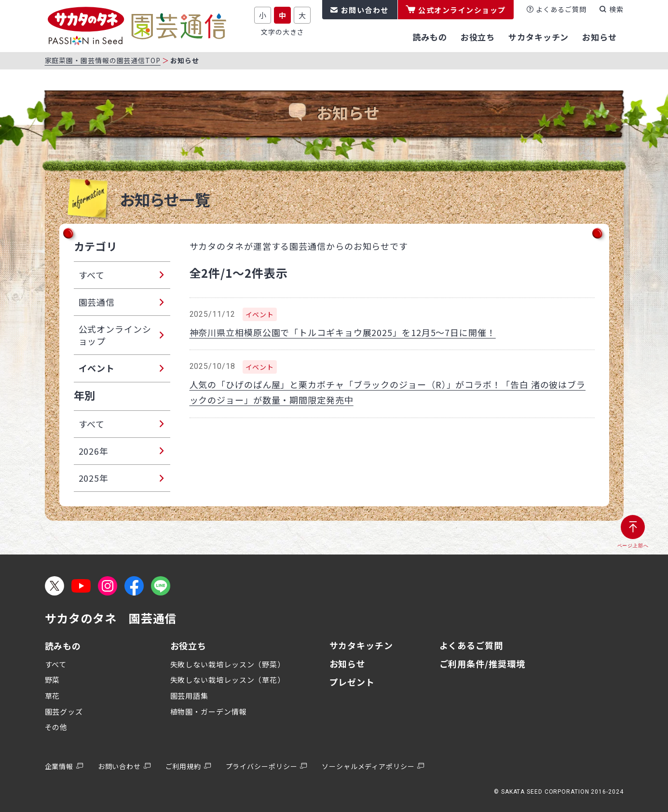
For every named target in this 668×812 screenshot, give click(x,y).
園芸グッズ (64, 711)
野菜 (53, 680)
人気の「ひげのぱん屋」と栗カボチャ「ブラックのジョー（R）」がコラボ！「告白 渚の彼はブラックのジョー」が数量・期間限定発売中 (388, 392)
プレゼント (352, 682)
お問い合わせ (365, 10)
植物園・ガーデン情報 (209, 711)
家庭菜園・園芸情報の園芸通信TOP (103, 60)
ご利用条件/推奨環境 (482, 663)
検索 (616, 9)
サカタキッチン (361, 645)
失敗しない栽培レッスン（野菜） (228, 664)
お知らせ (348, 663)
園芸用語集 (190, 696)
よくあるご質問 (561, 9)
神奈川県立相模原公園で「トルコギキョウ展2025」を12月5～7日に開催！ (343, 332)
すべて (56, 664)
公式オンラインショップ (462, 10)
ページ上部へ (633, 546)
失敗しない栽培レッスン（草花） (228, 680)
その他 (56, 727)
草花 (53, 696)
